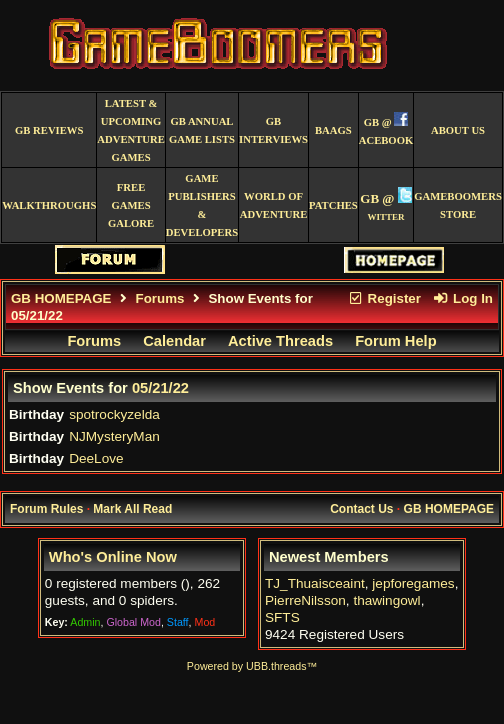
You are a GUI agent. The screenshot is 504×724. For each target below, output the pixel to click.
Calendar (174, 341)
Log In (463, 298)
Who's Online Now (113, 557)
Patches (333, 205)
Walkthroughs (49, 205)
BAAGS (333, 130)
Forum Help (395, 341)
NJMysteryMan (114, 436)
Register (384, 298)
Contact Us (361, 509)
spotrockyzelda (114, 414)
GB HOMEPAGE (61, 298)
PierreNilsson (305, 600)
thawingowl (386, 600)
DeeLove (96, 458)
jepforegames (413, 583)
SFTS (282, 617)
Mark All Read (132, 509)
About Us (458, 130)
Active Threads (280, 341)
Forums (160, 298)
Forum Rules (46, 509)
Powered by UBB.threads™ (252, 666)
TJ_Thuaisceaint (315, 583)
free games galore (131, 205)
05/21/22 (160, 388)
